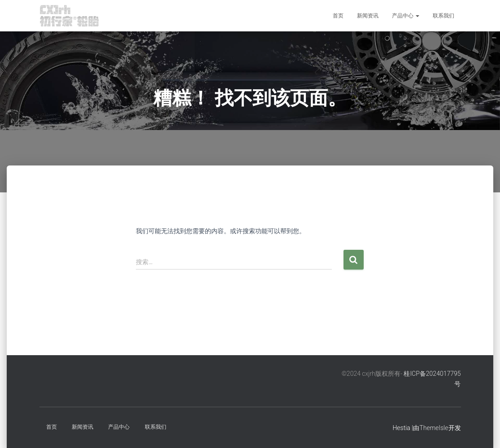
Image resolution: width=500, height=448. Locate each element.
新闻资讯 (368, 16)
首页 (338, 16)
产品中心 (406, 16)
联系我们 (443, 16)
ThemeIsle (434, 428)
